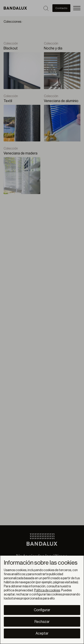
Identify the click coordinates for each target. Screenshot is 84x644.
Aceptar (42, 633)
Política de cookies (47, 590)
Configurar (42, 610)
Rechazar (42, 622)
